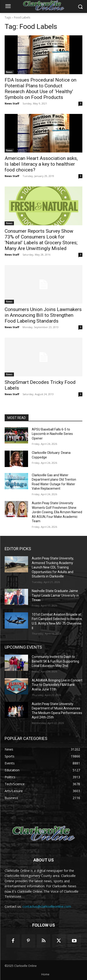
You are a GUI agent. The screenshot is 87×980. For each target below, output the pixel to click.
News (9, 72)
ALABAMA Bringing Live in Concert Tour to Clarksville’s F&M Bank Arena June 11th (57, 685)
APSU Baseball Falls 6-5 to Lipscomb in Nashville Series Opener (52, 434)
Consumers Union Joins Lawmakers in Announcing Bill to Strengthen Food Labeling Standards (43, 315)
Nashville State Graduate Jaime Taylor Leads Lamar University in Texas (55, 595)
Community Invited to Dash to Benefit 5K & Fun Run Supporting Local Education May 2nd (55, 661)
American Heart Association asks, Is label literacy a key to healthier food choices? (41, 164)
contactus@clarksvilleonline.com (47, 906)
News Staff (12, 103)
